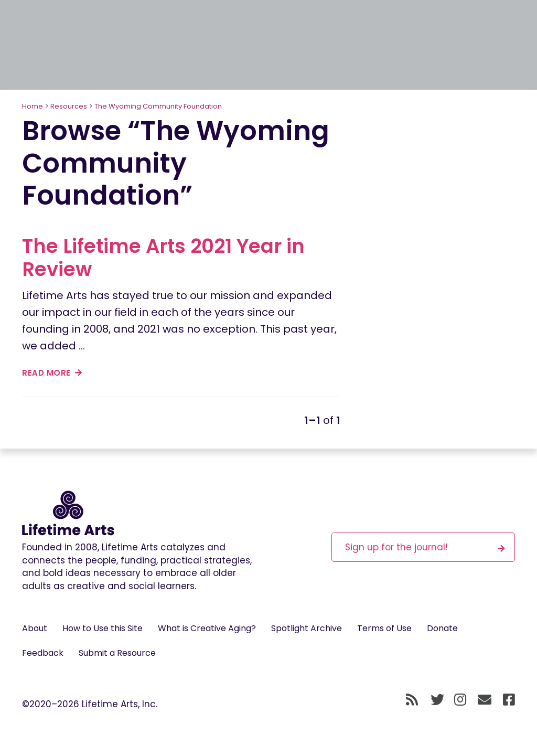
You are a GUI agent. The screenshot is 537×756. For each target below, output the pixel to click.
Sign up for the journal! (425, 547)
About (35, 628)
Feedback (43, 653)
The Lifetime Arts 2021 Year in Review (163, 258)
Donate (442, 628)
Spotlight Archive (307, 628)
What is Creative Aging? (207, 628)
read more (52, 373)
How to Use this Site (103, 628)
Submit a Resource (117, 653)
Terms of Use (384, 628)
